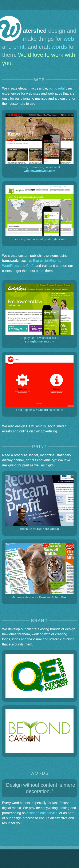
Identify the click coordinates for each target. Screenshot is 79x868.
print (19, 47)
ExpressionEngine (47, 261)
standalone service (43, 813)
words (59, 47)
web (69, 39)
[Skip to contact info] (72, 5)
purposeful (57, 88)
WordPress (10, 266)
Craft (30, 266)
